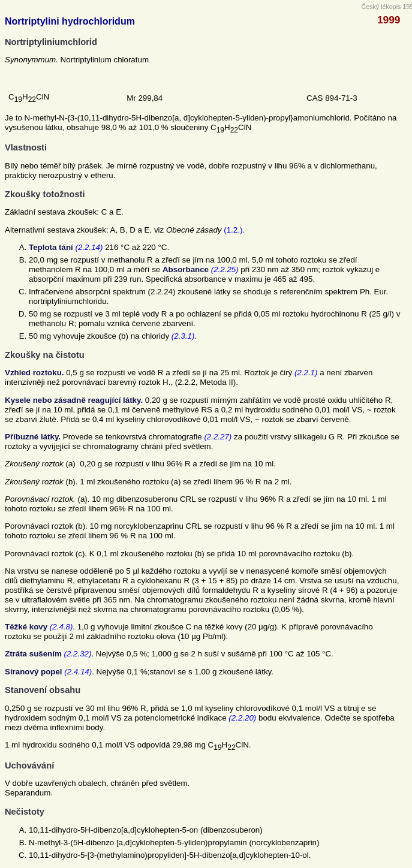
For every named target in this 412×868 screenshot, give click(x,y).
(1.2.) (233, 230)
